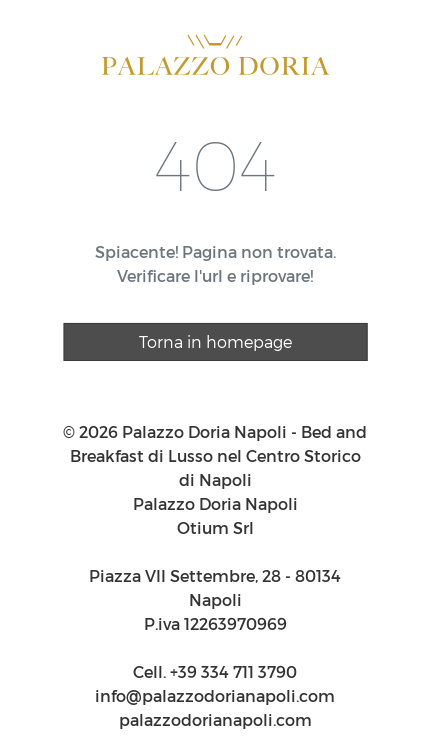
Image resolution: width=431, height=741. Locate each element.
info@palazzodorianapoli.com (215, 695)
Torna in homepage (215, 341)
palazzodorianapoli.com (215, 719)
